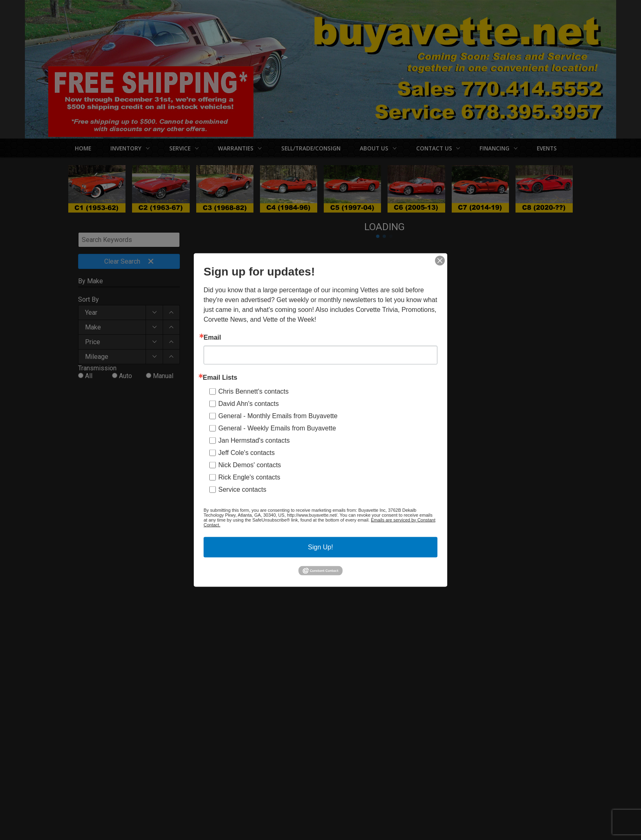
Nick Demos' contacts (250, 465)
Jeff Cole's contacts (247, 452)
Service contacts (242, 489)
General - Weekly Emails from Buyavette (277, 428)
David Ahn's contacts (249, 403)
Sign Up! (320, 547)
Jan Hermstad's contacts (254, 440)
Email (212, 337)
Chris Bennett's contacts (253, 391)
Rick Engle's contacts (249, 477)
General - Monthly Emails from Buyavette (278, 416)
